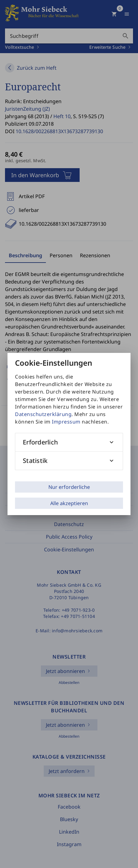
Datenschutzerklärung (43, 414)
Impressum (66, 422)
